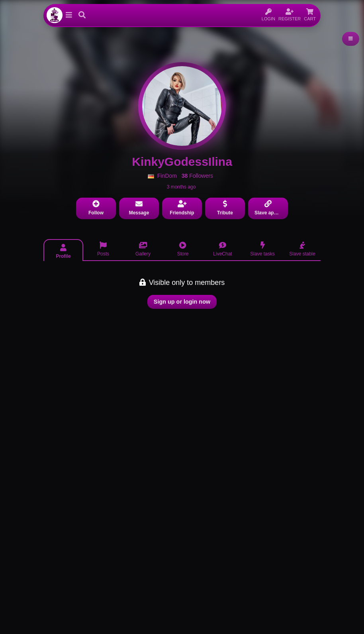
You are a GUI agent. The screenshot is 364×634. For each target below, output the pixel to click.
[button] (69, 15)
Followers (197, 176)
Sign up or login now (182, 302)
